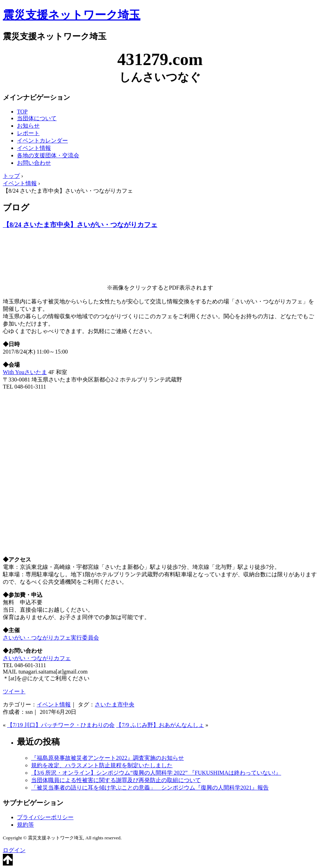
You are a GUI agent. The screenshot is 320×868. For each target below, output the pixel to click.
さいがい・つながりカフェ (37, 658)
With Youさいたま (25, 372)
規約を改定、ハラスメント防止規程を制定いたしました (102, 765)
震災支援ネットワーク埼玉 (72, 15)
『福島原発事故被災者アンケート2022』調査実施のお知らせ (107, 758)
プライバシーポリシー (45, 817)
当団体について (37, 118)
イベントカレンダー (42, 141)
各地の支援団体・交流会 (48, 155)
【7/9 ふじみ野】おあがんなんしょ (160, 725)
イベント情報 (34, 148)
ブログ (16, 208)
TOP (22, 112)
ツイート (14, 691)
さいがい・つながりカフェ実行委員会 (51, 638)
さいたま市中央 (115, 704)
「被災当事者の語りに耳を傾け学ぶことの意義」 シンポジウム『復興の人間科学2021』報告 (150, 788)
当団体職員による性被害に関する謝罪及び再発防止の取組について (116, 780)
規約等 (25, 825)
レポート (28, 133)
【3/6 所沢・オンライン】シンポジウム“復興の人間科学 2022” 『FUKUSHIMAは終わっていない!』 (156, 773)
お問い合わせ (34, 163)
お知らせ (28, 126)
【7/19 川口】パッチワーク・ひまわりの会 (61, 725)
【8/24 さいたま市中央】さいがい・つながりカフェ (80, 225)
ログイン (14, 850)
